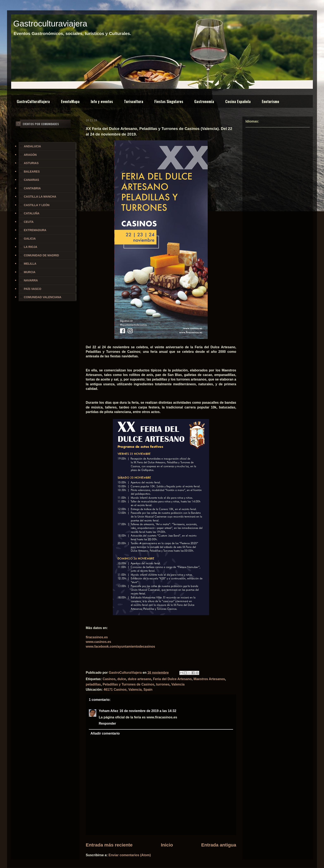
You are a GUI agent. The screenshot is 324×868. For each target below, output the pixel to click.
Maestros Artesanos (209, 679)
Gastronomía (204, 101)
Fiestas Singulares (169, 101)
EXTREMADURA (35, 230)
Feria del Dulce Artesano (172, 679)
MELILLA (30, 264)
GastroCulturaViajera (33, 101)
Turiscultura (134, 101)
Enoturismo (270, 101)
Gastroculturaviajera (50, 24)
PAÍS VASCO (32, 289)
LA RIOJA (30, 247)
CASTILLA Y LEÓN (37, 205)
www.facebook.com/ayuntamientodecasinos (120, 646)
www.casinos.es (98, 642)
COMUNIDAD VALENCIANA (43, 297)
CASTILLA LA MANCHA (40, 197)
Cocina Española (238, 101)
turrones (163, 684)
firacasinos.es (97, 637)
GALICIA (30, 239)
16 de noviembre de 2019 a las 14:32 (148, 711)
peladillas (93, 684)
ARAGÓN (30, 155)
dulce (122, 679)
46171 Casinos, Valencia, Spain (128, 690)
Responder (107, 723)
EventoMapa (70, 101)
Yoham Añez (108, 711)
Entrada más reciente (109, 845)
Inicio (167, 845)
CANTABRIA (32, 188)
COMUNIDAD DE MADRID (41, 255)
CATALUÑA (32, 213)
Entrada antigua (219, 845)
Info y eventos (102, 101)
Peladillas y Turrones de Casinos (129, 684)
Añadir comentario (105, 733)
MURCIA (30, 272)
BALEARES (32, 172)
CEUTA (29, 222)
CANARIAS (31, 180)
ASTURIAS (31, 163)
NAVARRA (31, 280)
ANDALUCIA (32, 146)
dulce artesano (140, 679)
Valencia (178, 684)
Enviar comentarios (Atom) (130, 855)
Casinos (109, 679)
